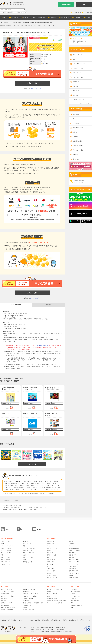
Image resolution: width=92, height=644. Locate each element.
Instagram (8, 529)
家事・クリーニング (74, 573)
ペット (24, 560)
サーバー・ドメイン (74, 564)
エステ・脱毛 (72, 566)
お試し (74, 59)
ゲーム (2, 12)
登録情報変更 (72, 620)
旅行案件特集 (26, 592)
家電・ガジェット (5, 562)
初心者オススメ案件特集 (7, 610)
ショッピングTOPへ (85, 103)
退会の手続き (81, 620)
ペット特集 (4, 601)
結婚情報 (71, 575)
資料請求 (49, 550)
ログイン (84, 4)
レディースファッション (79, 64)
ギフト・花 (26, 541)
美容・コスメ (76, 86)
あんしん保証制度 (75, 592)
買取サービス (76, 159)
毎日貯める (53, 18)
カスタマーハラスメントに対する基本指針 (30, 620)
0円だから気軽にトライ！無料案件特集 (33, 603)
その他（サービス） (74, 578)
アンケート (77, 18)
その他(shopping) (27, 562)
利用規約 (44, 620)
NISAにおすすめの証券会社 (8, 607)
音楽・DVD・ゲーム (28, 550)
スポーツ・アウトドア (78, 100)
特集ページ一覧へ (32, 464)
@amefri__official (81, 206)
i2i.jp (72, 607)
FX (25, 12)
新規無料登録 (66, 4)
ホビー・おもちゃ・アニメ (30, 548)
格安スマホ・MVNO (78, 146)
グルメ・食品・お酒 (78, 77)
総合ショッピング (77, 55)
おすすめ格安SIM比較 (53, 598)
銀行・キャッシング (78, 128)
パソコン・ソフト (5, 564)
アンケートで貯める (52, 594)
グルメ (49, 566)
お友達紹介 (74, 594)
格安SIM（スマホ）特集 (29, 589)
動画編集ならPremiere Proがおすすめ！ (57, 601)
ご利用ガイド (77, 12)
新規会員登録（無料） (77, 605)
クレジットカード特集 (7, 589)
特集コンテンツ (65, 18)
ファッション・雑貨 (28, 557)
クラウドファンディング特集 (30, 594)
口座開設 (49, 573)
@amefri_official (80, 214)
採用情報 (65, 620)
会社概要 (4, 620)
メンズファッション (78, 68)
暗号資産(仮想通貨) (78, 141)
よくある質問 (88, 12)
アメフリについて (75, 601)
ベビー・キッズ (77, 73)
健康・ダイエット (77, 91)
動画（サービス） (51, 560)
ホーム (5, 18)
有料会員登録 (50, 544)
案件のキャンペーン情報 (39, 18)
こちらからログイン (35, 88)
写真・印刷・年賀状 (74, 571)
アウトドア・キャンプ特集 (30, 596)
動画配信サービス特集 (7, 603)
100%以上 (9, 12)
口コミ (44, 64)
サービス (26, 18)
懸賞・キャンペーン (52, 548)
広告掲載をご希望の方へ (55, 620)
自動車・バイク (27, 555)
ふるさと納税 (50, 569)
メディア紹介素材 (75, 596)
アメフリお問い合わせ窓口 (42, 345)
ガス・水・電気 (51, 571)
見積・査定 (50, 553)
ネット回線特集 (5, 605)
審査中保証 (36, 38)
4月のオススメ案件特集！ (8, 592)
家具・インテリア (5, 560)
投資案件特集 (26, 601)
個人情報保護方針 (12, 620)
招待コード (74, 603)
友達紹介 (89, 18)
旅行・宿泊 (75, 155)
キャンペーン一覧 (51, 596)
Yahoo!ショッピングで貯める (54, 603)
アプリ (21, 12)
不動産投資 (75, 137)
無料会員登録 (76, 114)
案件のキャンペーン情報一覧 (54, 589)
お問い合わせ (74, 589)
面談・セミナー (51, 557)
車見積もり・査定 (51, 555)
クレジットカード (77, 123)
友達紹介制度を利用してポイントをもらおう (80, 181)
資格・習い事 (72, 555)
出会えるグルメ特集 (28, 598)
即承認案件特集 (27, 605)
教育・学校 (72, 553)
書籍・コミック (77, 95)
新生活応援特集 (5, 594)
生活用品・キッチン (78, 82)
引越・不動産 (72, 569)
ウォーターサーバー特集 (7, 596)
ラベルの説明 (57, 40)
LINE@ (39, 529)
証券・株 (75, 132)
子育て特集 (4, 598)
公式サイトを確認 (32, 83)
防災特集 (25, 607)
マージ (15, 12)
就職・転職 (72, 557)
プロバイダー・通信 (78, 150)
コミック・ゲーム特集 (28, 610)
